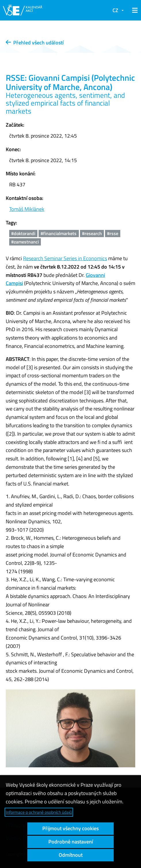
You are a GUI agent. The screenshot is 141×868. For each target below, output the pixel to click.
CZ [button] (115, 10)
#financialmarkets (59, 233)
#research (92, 233)
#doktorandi (23, 233)
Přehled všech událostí (35, 43)
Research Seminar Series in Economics (65, 258)
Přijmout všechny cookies (70, 828)
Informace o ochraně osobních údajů (39, 812)
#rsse (113, 233)
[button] (134, 10)
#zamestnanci (25, 242)
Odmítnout (71, 855)
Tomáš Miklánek (27, 209)
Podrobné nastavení (71, 842)
